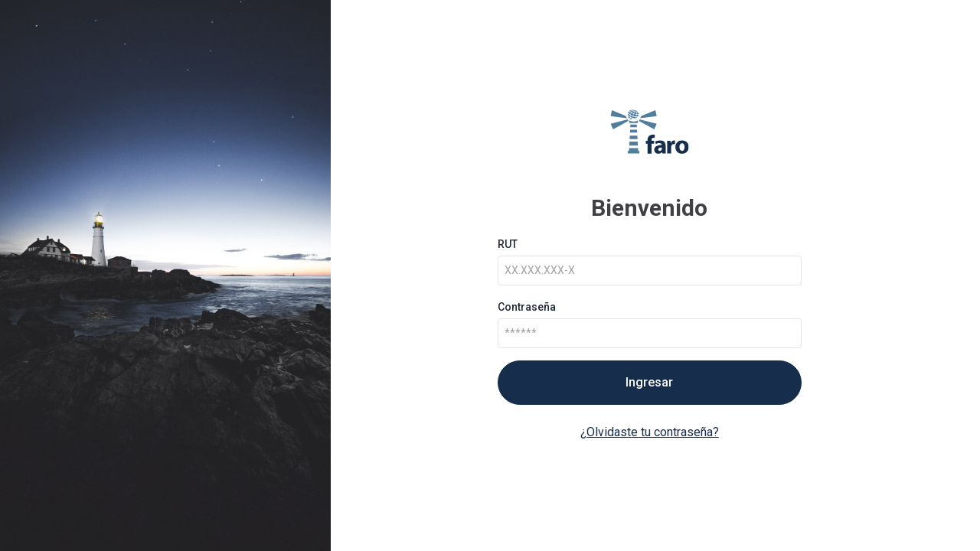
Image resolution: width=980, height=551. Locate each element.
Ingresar (649, 382)
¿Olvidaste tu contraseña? (650, 432)
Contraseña (527, 307)
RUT (508, 244)
